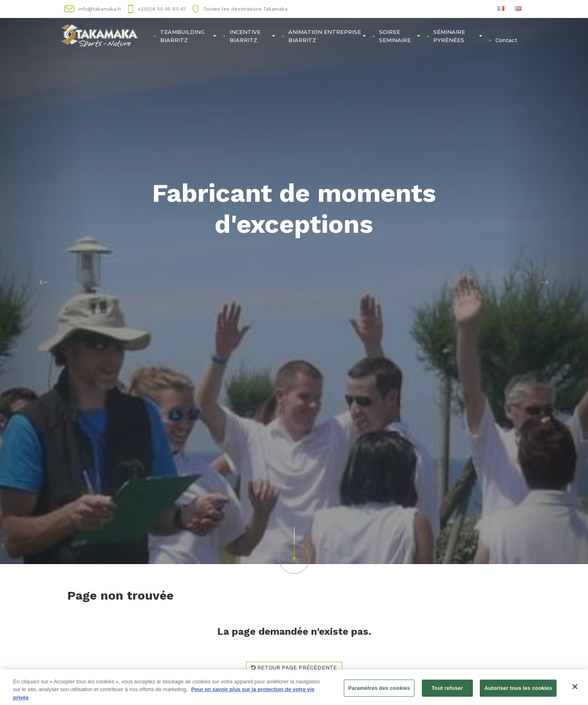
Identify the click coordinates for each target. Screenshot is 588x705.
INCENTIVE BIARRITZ (252, 36)
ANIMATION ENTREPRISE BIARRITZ (327, 36)
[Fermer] (575, 690)
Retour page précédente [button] (294, 668)
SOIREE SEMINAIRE (400, 36)
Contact (506, 40)
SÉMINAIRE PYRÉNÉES (458, 36)
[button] (44, 282)
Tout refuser (447, 692)
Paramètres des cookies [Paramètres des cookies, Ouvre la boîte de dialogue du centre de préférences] (379, 692)
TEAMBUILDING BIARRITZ (188, 36)
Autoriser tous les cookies (518, 692)
